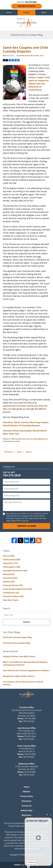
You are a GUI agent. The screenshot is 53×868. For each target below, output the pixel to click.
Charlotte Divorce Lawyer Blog (26, 23)
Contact (26, 12)
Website (27, 792)
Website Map (26, 810)
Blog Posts (26, 815)
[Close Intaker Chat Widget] (51, 815)
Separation (10, 563)
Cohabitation (11, 593)
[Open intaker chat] (28, 867)
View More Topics (11, 600)
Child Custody (16, 439)
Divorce (9, 556)
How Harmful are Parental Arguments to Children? (26, 670)
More (44, 12)
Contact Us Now (27, 526)
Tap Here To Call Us (27, 6)
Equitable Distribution (15, 571)
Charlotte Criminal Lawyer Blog (17, 637)
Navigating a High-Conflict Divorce (19, 676)
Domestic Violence (13, 596)
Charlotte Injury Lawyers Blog (17, 643)
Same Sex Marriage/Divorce (37, 439)
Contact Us (27, 806)
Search (26, 622)
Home (9, 12)
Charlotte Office (27, 707)
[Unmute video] (38, 838)
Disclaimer (27, 801)
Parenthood (10, 578)
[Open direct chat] (47, 815)
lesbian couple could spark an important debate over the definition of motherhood (39, 84)
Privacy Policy (27, 796)
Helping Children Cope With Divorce (19, 656)
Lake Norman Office (26, 728)
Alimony (9, 574)
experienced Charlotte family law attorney (25, 406)
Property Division (13, 585)
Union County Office (26, 746)
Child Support (12, 567)
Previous (8, 452)
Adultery (9, 582)
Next (29, 452)
